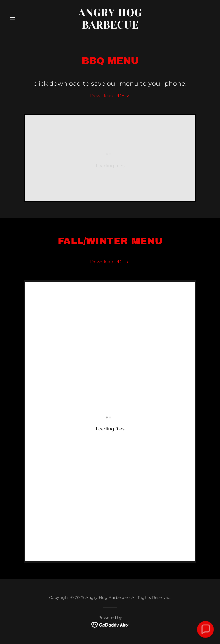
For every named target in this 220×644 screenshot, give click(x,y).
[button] (22, 19)
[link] (110, 27)
